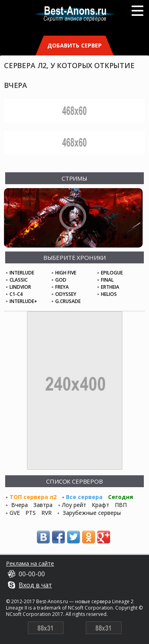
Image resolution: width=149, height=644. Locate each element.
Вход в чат (35, 585)
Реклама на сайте (30, 564)
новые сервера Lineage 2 (104, 601)
